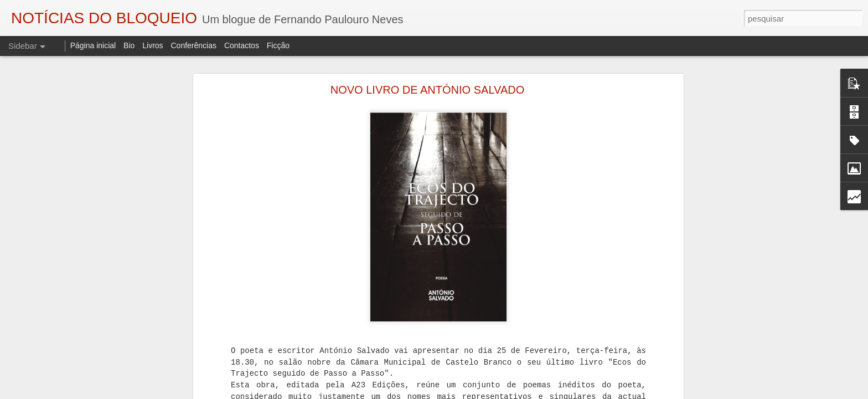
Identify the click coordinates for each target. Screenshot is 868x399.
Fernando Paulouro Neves (393, 371)
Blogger (522, 393)
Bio (129, 45)
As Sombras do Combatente (299, 386)
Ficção (278, 45)
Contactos (242, 45)
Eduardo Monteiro (383, 386)
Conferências (193, 45)
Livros (153, 45)
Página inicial (93, 45)
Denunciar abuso (559, 393)
